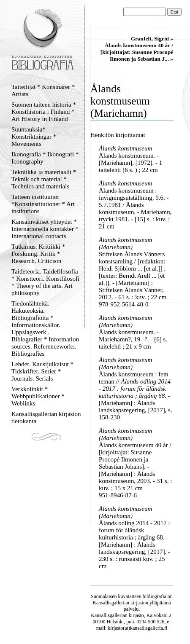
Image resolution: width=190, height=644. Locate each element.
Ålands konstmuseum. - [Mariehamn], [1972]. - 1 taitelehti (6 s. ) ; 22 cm (130, 163)
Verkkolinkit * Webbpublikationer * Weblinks (38, 396)
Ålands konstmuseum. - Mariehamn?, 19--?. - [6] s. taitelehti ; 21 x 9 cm (133, 339)
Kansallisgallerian (111, 603)
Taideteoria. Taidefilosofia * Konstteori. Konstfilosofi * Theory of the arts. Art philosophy (45, 282)
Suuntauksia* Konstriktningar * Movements (34, 137)
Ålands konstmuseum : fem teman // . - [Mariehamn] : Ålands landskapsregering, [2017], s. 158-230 (136, 396)
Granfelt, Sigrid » (152, 39)
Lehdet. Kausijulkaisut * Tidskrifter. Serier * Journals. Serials (42, 371)
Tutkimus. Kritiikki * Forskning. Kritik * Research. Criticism (38, 254)
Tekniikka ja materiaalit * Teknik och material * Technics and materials (44, 179)
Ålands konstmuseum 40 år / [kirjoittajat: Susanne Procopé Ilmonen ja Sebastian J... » (137, 52)
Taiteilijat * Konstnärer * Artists (43, 90)
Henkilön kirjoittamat (118, 135)
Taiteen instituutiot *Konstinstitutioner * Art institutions (43, 204)
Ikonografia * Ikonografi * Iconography (45, 158)
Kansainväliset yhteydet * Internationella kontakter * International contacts (45, 229)
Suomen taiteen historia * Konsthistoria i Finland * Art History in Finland (44, 112)
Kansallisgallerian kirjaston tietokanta (46, 417)
